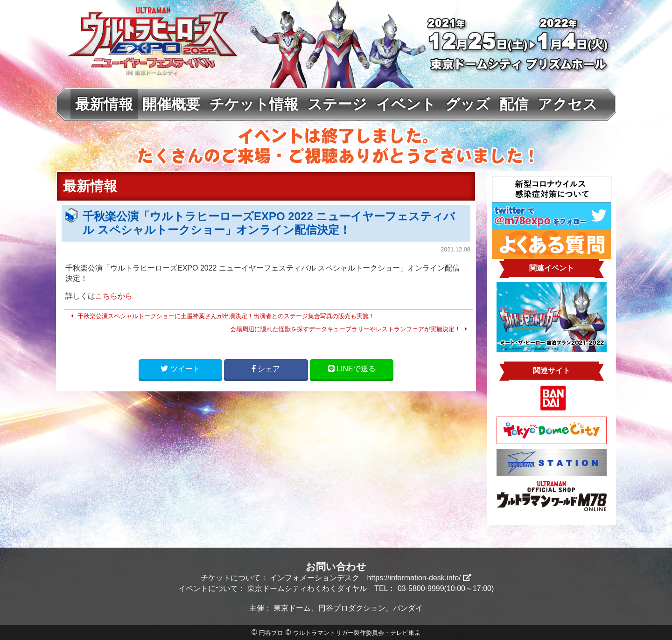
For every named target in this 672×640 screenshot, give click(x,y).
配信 (514, 104)
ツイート (180, 369)
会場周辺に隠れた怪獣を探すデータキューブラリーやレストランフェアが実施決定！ (350, 329)
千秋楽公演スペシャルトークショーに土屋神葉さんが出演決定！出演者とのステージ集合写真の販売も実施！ (221, 316)
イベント (406, 104)
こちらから (114, 296)
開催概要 (171, 104)
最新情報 (104, 104)
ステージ (337, 104)
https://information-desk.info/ (419, 578)
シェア (266, 369)
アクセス (567, 104)
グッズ (468, 104)
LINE (352, 369)
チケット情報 (254, 104)
